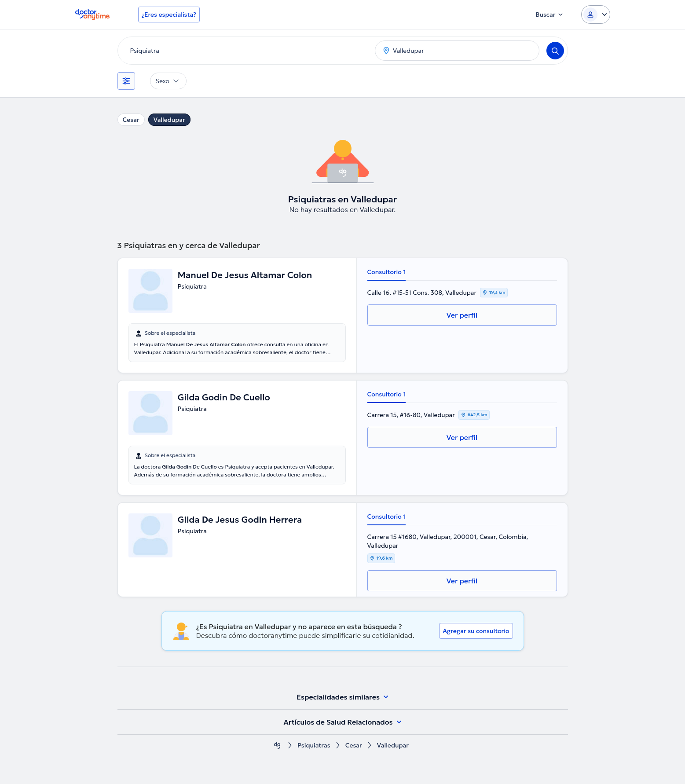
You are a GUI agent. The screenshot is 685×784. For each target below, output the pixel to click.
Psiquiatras (314, 746)
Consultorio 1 (387, 272)
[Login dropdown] (596, 15)
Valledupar (169, 120)
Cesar (131, 120)
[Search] (555, 51)
